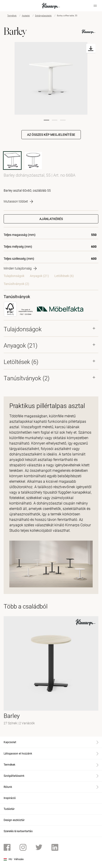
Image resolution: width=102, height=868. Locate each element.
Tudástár (9, 809)
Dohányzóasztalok (43, 16)
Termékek (12, 16)
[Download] (91, 48)
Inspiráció (10, 798)
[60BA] (33, 161)
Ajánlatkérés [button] (51, 219)
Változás (19, 859)
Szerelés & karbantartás (18, 831)
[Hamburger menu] (95, 6)
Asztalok (26, 16)
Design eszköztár (14, 820)
